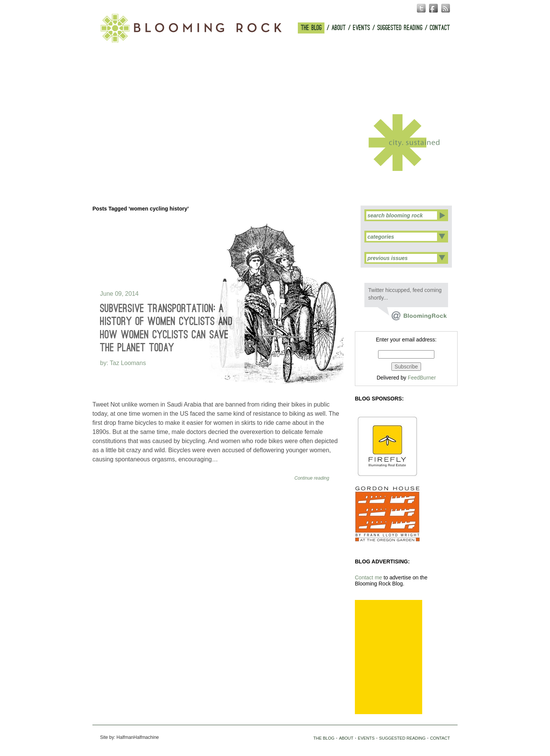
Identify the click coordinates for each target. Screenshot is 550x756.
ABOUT (339, 28)
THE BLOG (311, 28)
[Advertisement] (389, 657)
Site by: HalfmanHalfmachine (130, 737)
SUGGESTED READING (400, 28)
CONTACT (440, 28)
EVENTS (362, 28)
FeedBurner (422, 378)
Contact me (369, 577)
